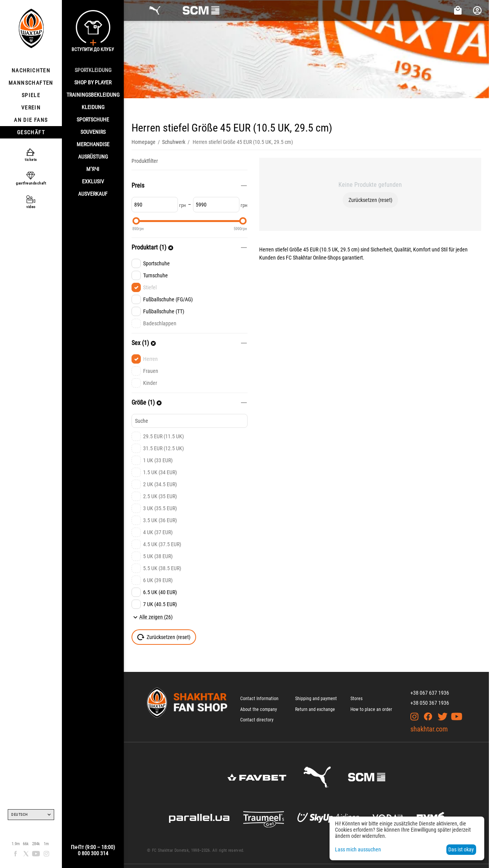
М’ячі (93, 169)
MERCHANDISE (93, 144)
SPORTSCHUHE (93, 120)
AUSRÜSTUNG (93, 157)
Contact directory (257, 720)
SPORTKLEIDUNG (93, 70)
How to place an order (371, 709)
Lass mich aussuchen (358, 849)
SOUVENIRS (93, 132)
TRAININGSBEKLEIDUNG (93, 95)
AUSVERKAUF (93, 194)
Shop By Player (93, 82)
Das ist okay (461, 849)
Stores (356, 699)
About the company (259, 709)
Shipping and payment (316, 699)
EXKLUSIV (93, 181)
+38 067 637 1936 (430, 693)
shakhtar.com (429, 729)
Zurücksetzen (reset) (370, 200)
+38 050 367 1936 (430, 703)
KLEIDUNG (93, 107)
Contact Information (259, 699)
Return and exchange (315, 709)
